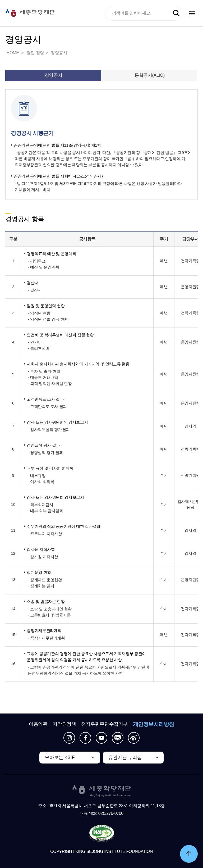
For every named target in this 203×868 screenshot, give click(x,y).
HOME (13, 53)
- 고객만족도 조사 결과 (47, 406)
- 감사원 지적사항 (43, 557)
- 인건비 (35, 342)
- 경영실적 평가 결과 (45, 453)
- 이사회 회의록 (41, 482)
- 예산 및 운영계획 (43, 267)
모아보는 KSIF (60, 757)
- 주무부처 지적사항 (45, 534)
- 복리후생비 (39, 348)
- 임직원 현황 (39, 313)
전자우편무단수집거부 (104, 724)
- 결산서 (35, 290)
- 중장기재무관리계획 (46, 638)
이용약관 (38, 724)
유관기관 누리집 (125, 757)
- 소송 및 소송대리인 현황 (50, 609)
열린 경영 (35, 53)
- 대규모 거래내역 (43, 377)
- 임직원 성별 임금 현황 (48, 319)
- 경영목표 (37, 261)
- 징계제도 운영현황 (45, 580)
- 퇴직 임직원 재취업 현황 (50, 383)
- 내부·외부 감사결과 (45, 511)
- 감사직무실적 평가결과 (49, 430)
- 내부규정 (37, 476)
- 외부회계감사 (40, 505)
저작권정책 (64, 724)
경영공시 (59, 53)
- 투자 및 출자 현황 (44, 371)
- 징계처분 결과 (41, 586)
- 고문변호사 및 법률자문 (49, 615)
